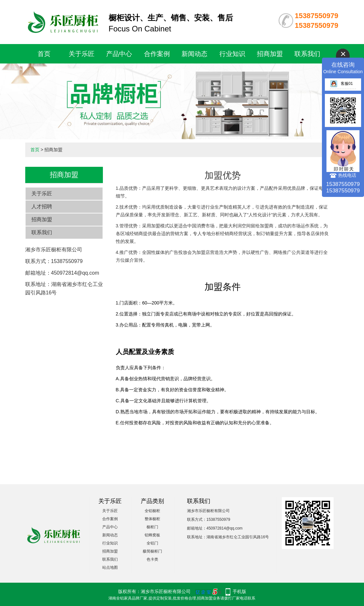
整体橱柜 (152, 519)
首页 (44, 54)
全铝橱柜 (152, 511)
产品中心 (119, 54)
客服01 (341, 84)
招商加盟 (270, 54)
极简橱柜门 (152, 551)
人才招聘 (42, 206)
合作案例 (157, 54)
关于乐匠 (82, 54)
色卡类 (152, 559)
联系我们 (307, 54)
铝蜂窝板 (152, 535)
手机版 (239, 591)
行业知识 (232, 54)
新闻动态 (194, 54)
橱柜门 (152, 527)
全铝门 (152, 543)
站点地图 (110, 567)
